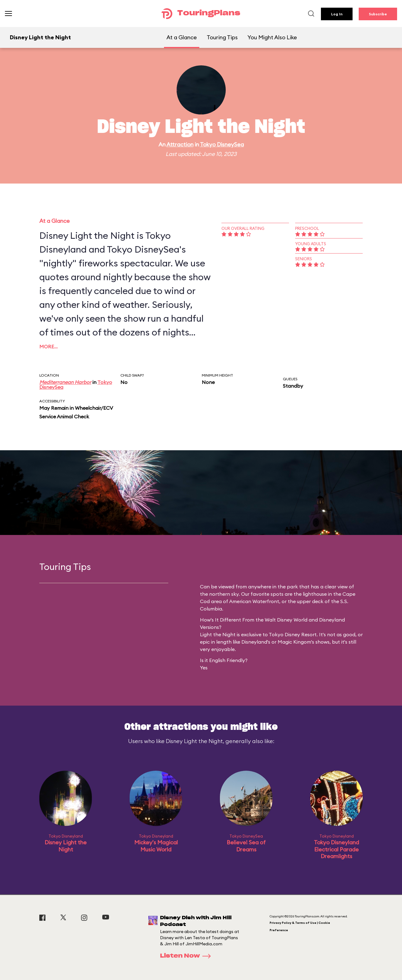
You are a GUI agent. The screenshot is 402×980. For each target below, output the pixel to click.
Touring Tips (222, 37)
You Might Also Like (272, 37)
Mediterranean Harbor (65, 382)
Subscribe (378, 14)
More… (49, 347)
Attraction (180, 144)
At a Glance (182, 37)
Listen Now (187, 956)
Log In (337, 14)
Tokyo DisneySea (222, 144)
